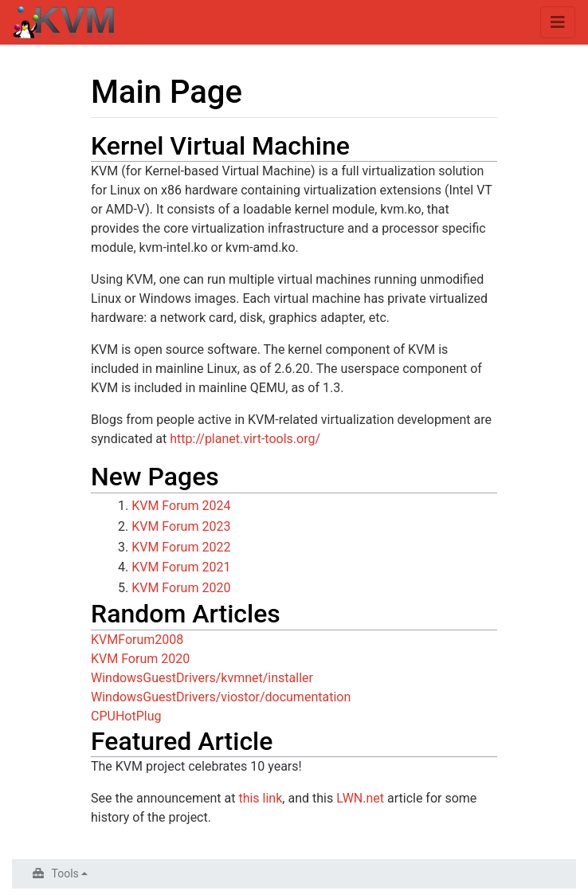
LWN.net (360, 798)
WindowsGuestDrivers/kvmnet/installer (202, 678)
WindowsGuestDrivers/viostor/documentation (221, 697)
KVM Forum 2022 (181, 547)
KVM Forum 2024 (181, 506)
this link (260, 798)
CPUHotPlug (126, 716)
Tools (65, 873)
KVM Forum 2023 (181, 526)
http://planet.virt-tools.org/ (245, 439)
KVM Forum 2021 (181, 567)
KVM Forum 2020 (181, 588)
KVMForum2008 (137, 640)
